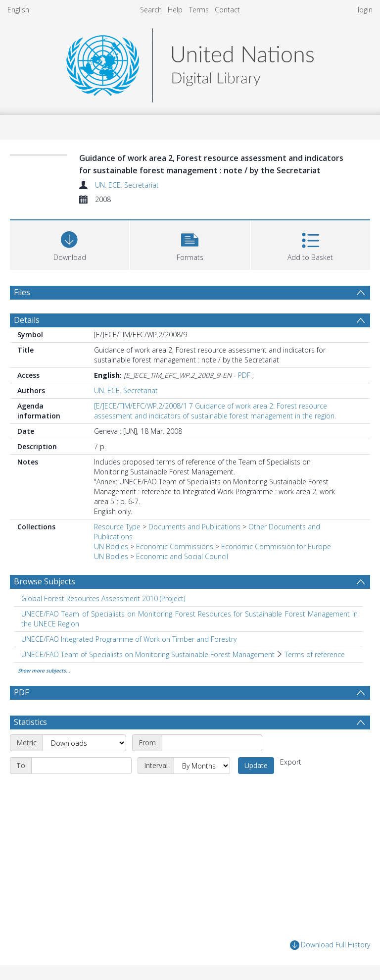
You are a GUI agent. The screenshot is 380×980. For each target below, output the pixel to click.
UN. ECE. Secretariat (127, 185)
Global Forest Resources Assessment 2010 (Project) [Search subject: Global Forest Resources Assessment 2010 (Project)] (103, 598)
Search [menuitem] (151, 10)
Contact (227, 10)
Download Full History (330, 945)
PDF (244, 375)
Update (256, 765)
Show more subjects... (44, 671)
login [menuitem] (365, 10)
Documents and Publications (194, 527)
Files (22, 292)
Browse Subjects (45, 581)
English (18, 10)
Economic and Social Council (182, 556)
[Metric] (84, 743)
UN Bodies (111, 546)
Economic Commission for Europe (276, 546)
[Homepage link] (190, 63)
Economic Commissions (175, 546)
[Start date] (212, 743)
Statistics (30, 722)
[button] (190, 244)
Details (27, 320)
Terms (199, 10)
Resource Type (117, 527)
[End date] (81, 766)
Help (175, 10)
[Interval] (202, 766)
